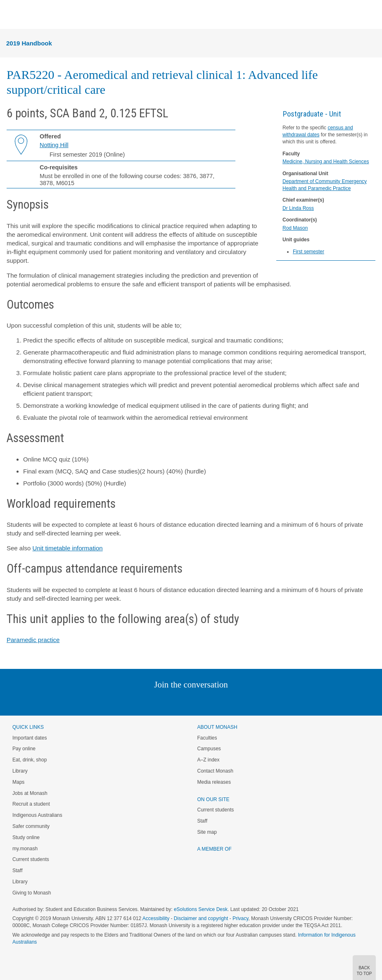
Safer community (31, 826)
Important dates (30, 738)
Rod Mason (295, 228)
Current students (31, 859)
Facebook (183, 701)
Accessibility (156, 918)
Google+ (197, 701)
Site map (207, 832)
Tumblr (214, 701)
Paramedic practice (33, 640)
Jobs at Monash (30, 793)
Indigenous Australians (37, 815)
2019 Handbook (29, 43)
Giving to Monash (32, 893)
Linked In (149, 701)
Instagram (133, 701)
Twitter (167, 701)
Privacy (240, 918)
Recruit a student (31, 804)
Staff (17, 871)
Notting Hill (54, 145)
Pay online (24, 749)
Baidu (248, 701)
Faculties (207, 738)
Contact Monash (215, 771)
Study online (26, 837)
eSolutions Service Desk (201, 909)
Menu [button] (11, 15)
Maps (18, 782)
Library (20, 771)
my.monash (25, 849)
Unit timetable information (68, 548)
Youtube (231, 701)
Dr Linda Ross (298, 208)
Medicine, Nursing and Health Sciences (326, 162)
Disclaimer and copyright (201, 918)
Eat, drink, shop (30, 760)
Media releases (214, 782)
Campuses (209, 749)
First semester (308, 252)
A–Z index (209, 760)
